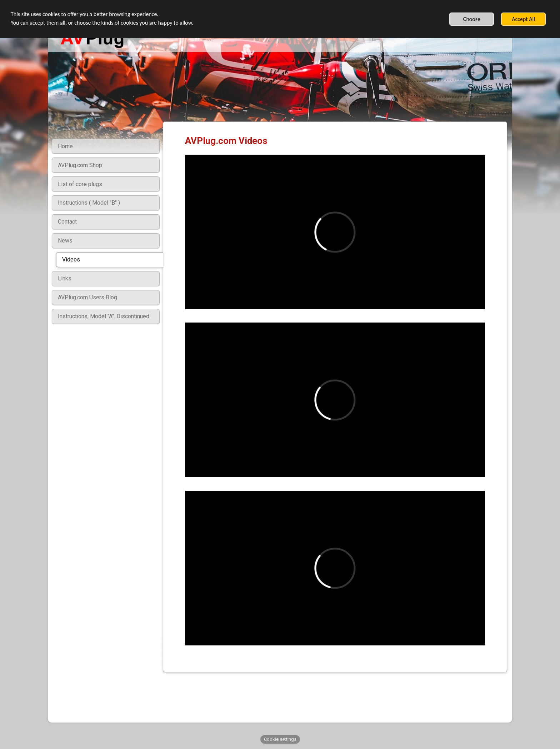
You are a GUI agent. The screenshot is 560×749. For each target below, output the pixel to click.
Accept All (523, 19)
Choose (472, 19)
